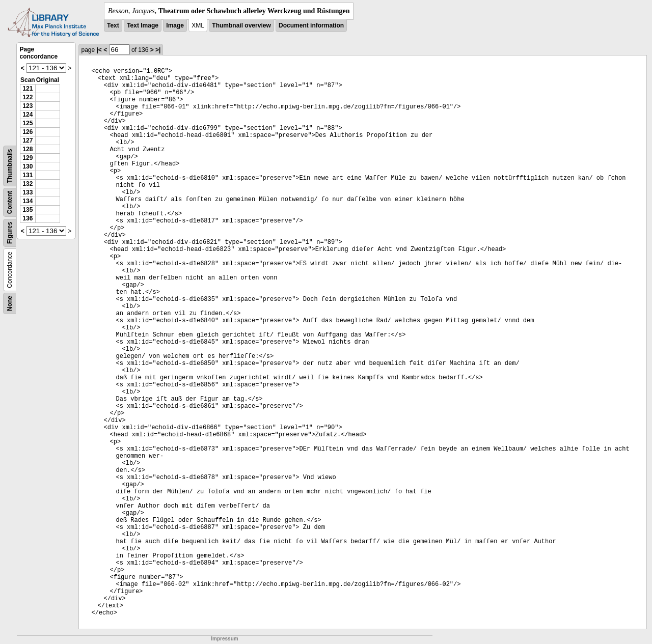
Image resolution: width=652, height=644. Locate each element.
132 (28, 184)
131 (28, 175)
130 (28, 166)
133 (28, 192)
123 (28, 106)
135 (28, 210)
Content (10, 202)
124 (28, 115)
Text (113, 25)
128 (28, 149)
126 (28, 132)
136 (28, 218)
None (10, 303)
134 (28, 201)
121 (28, 89)
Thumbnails (10, 166)
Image (175, 25)
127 (28, 141)
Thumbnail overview (241, 25)
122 (28, 97)
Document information (311, 25)
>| (158, 50)
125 (28, 123)
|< (99, 50)
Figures (10, 233)
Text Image (143, 25)
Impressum (224, 639)
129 (28, 158)
